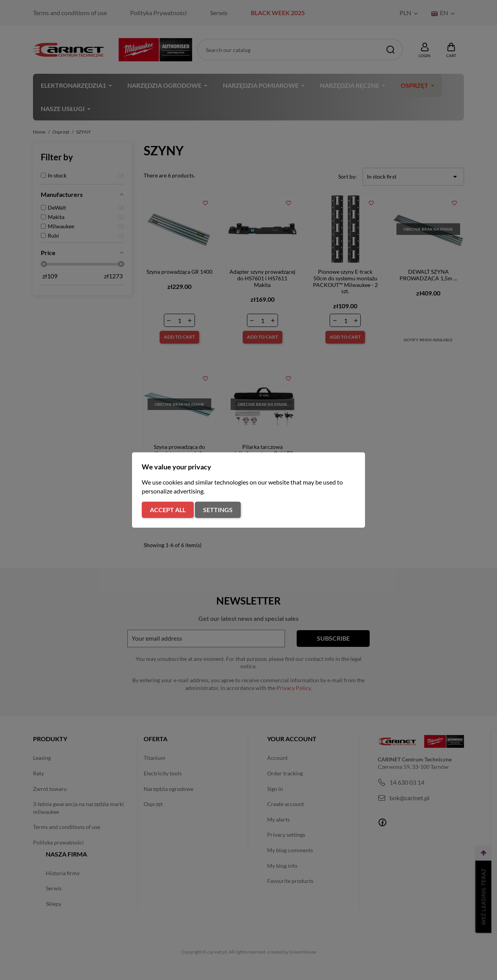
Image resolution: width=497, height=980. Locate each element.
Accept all (168, 510)
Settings (218, 510)
